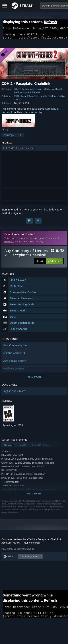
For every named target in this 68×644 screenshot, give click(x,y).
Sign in (6, 212)
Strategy (9, 137)
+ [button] (20, 137)
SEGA (17, 98)
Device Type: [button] (11, 580)
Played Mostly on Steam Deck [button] (39, 570)
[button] (34, 150)
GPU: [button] (48, 575)
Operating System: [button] (15, 575)
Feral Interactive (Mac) (49, 91)
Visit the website (14, 355)
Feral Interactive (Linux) (27, 95)
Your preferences (32, 545)
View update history (14, 363)
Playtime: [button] (9, 570)
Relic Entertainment (24, 91)
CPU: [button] (35, 575)
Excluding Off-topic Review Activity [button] (24, 564)
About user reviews (11, 545)
